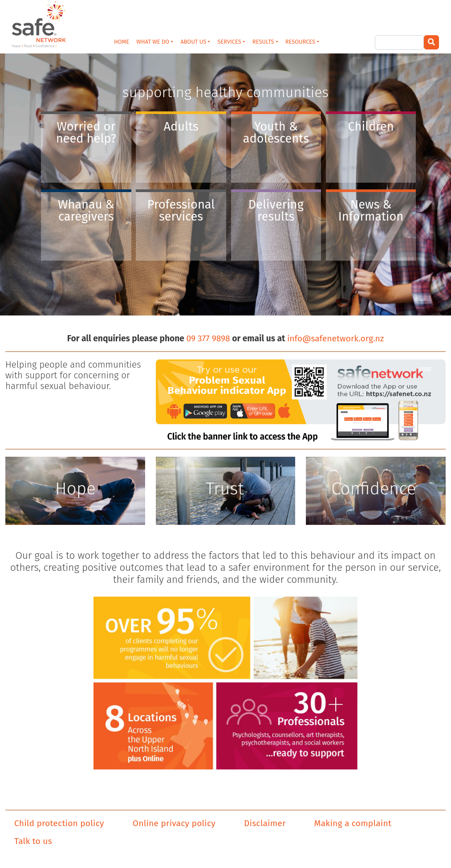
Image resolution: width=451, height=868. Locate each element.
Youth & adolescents (276, 133)
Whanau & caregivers (86, 211)
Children (371, 127)
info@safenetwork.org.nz (335, 338)
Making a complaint (353, 823)
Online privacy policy (174, 823)
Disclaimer (265, 823)
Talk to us (33, 841)
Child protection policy (59, 823)
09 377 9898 (208, 338)
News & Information (371, 211)
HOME (122, 42)
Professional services (181, 211)
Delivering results (276, 211)
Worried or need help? (86, 133)
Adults (181, 127)
